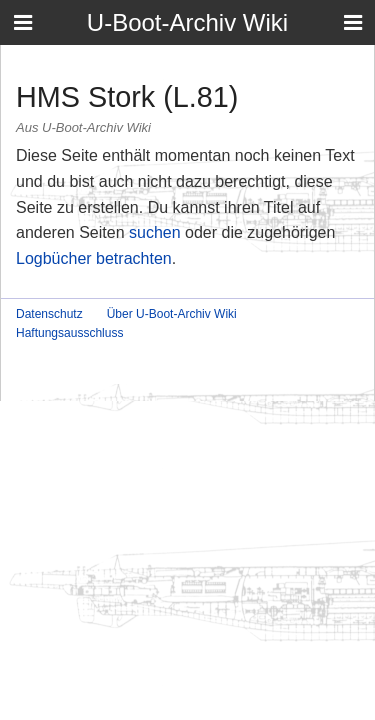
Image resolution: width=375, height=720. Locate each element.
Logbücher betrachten (94, 258)
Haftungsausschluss (69, 333)
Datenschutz (49, 314)
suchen (155, 232)
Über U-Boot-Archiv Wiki (172, 314)
